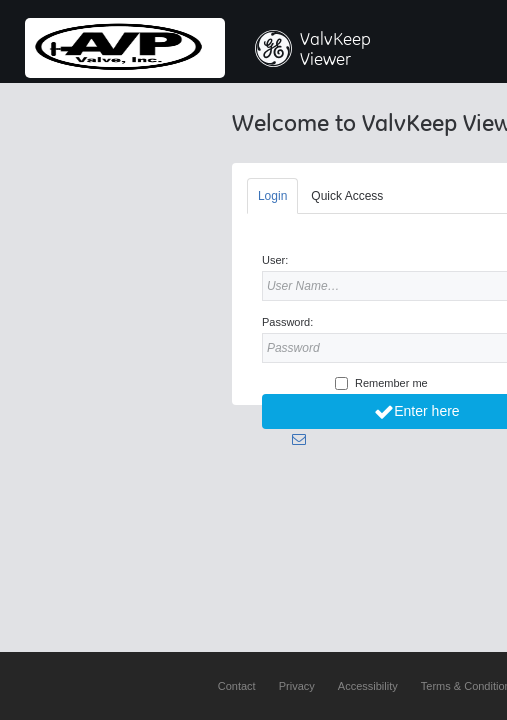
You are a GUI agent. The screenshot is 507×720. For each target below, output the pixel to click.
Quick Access (347, 196)
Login (272, 196)
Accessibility (368, 686)
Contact (237, 686)
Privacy (297, 686)
